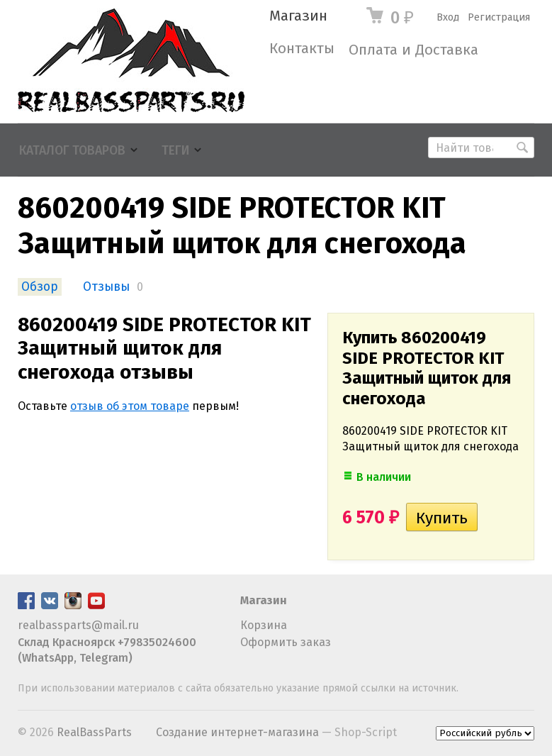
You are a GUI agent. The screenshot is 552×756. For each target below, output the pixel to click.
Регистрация (499, 17)
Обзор (40, 287)
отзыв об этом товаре (130, 406)
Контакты (302, 49)
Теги (175, 151)
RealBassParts (94, 732)
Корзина (264, 625)
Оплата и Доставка (413, 50)
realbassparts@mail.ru (78, 625)
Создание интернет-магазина (237, 732)
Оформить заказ (286, 642)
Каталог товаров (72, 151)
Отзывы (106, 287)
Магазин (298, 16)
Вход (448, 17)
